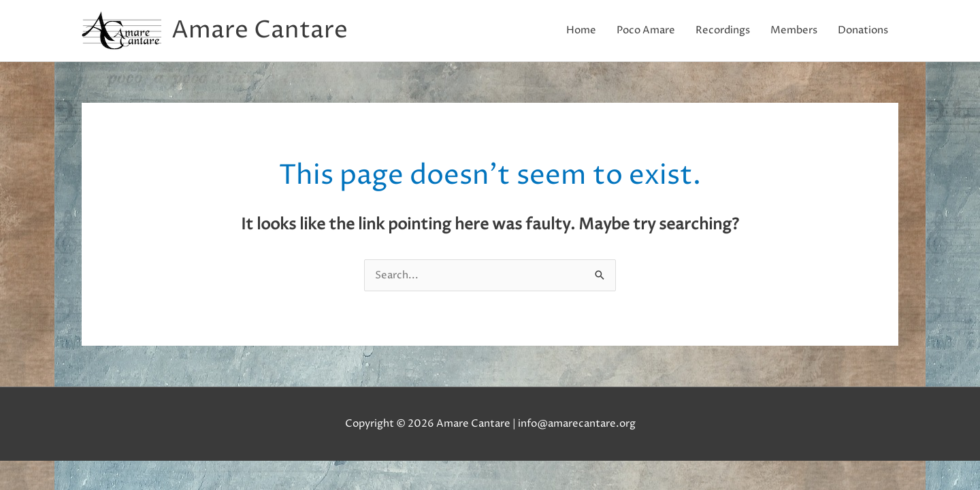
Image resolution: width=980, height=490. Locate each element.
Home (581, 30)
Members (794, 30)
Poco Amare (646, 30)
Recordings (723, 30)
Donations (863, 30)
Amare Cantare (260, 31)
